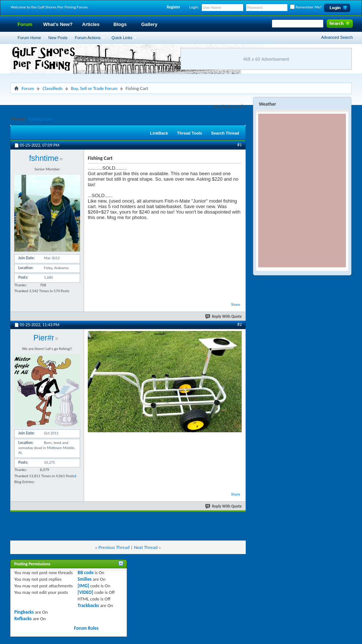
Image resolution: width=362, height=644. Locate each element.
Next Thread (146, 547)
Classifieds (52, 88)
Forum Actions (88, 38)
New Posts (58, 38)
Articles (91, 24)
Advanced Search (337, 37)
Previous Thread (114, 547)
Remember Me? (306, 7)
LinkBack (159, 133)
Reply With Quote (224, 317)
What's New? (58, 24)
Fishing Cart (40, 119)
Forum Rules (86, 628)
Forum (25, 24)
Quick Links (122, 38)
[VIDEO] (85, 592)
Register (174, 7)
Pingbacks (24, 612)
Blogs (120, 24)
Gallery (149, 24)
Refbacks (23, 619)
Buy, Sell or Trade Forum (94, 88)
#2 (240, 324)
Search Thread (225, 133)
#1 (240, 145)
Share (236, 304)
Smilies (84, 579)
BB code (85, 573)
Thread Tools (189, 133)
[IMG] (83, 586)
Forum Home (29, 38)
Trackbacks (88, 605)
